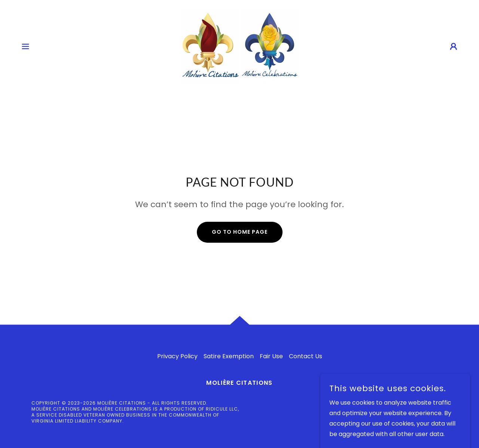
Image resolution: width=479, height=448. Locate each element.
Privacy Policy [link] (177, 356)
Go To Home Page (240, 232)
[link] (239, 46)
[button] (25, 46)
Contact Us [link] (306, 356)
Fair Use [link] (271, 356)
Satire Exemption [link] (229, 356)
